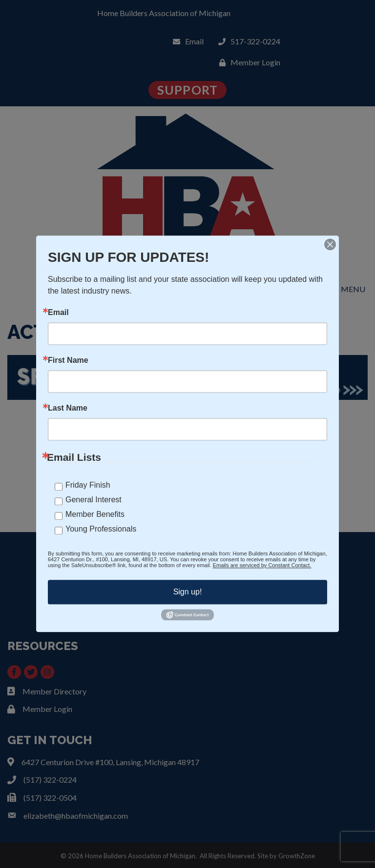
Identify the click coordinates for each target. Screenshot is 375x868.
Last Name (68, 408)
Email (58, 313)
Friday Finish (88, 485)
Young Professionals (101, 529)
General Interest (94, 500)
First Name (68, 360)
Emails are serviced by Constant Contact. (262, 565)
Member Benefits (95, 514)
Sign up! (188, 592)
